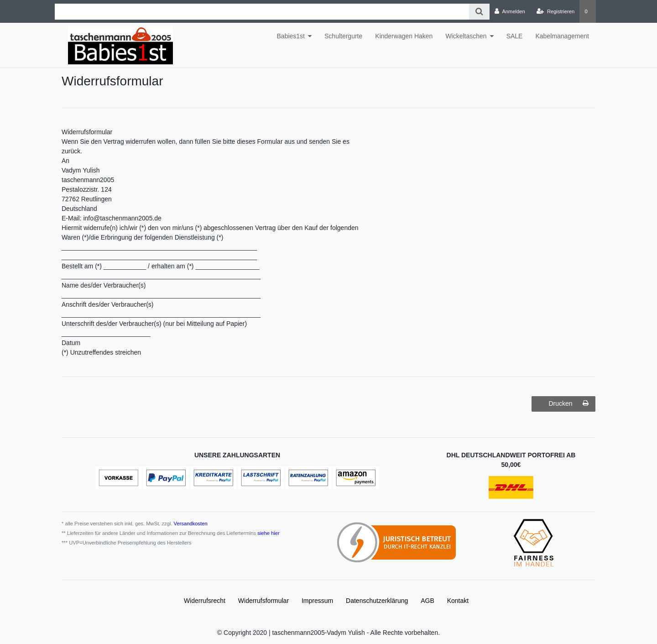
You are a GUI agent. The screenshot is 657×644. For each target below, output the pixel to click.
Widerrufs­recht (205, 601)
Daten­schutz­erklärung (377, 601)
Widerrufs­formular (263, 601)
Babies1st (291, 36)
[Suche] (479, 12)
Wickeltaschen (466, 36)
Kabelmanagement (562, 36)
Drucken (568, 403)
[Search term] (262, 12)
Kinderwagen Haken (404, 36)
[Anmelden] (510, 11)
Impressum (317, 601)
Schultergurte (343, 36)
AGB (428, 601)
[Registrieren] (555, 11)
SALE (515, 36)
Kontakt (458, 601)
